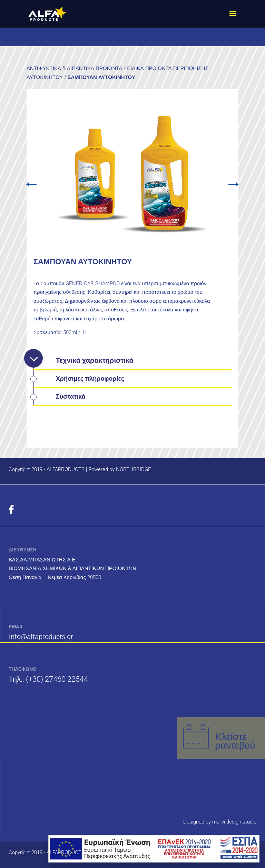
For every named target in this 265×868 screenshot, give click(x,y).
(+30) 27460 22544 (57, 679)
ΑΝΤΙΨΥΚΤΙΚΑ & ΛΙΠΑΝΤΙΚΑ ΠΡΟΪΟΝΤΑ (74, 68)
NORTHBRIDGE (134, 469)
